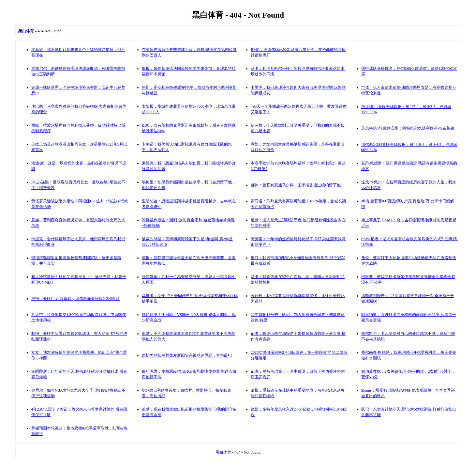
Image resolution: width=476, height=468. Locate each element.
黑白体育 (224, 452)
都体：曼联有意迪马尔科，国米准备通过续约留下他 (296, 185)
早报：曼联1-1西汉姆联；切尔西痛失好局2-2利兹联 (76, 299)
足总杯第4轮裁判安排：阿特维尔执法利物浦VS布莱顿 (408, 128)
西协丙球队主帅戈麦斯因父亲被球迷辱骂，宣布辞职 (187, 355)
